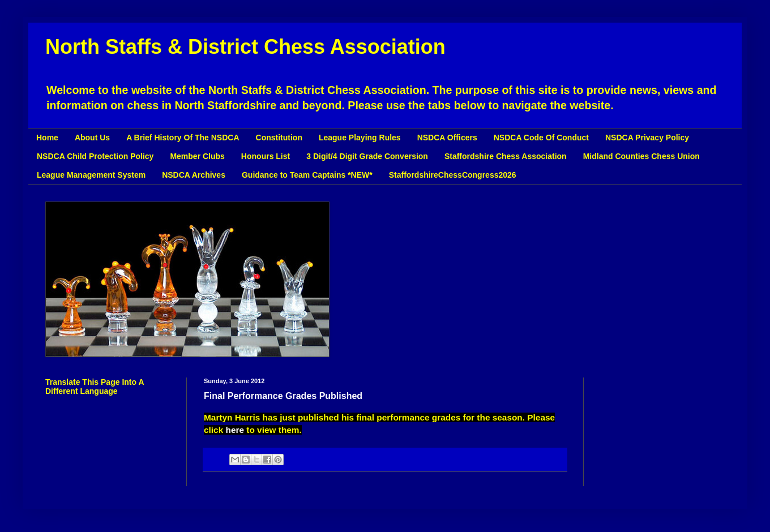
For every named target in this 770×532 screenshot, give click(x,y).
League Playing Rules (360, 138)
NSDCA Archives (194, 175)
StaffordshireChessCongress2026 (453, 175)
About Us (92, 138)
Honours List (266, 156)
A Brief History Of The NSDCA (183, 138)
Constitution (279, 138)
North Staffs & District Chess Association (245, 47)
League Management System (91, 175)
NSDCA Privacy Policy (647, 138)
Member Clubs (197, 156)
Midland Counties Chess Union (641, 156)
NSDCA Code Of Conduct (541, 138)
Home (47, 138)
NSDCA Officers (447, 138)
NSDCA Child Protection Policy (95, 156)
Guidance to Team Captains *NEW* (307, 175)
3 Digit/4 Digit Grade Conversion (367, 156)
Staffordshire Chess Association (506, 156)
